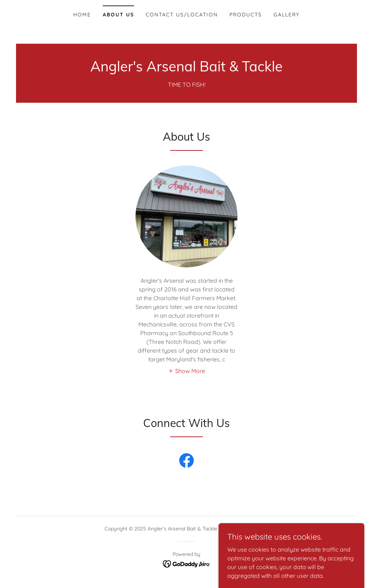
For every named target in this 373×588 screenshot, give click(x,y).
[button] (186, 371)
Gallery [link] (287, 15)
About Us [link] (118, 15)
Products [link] (246, 15)
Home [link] (82, 15)
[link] (186, 69)
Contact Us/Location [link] (182, 15)
